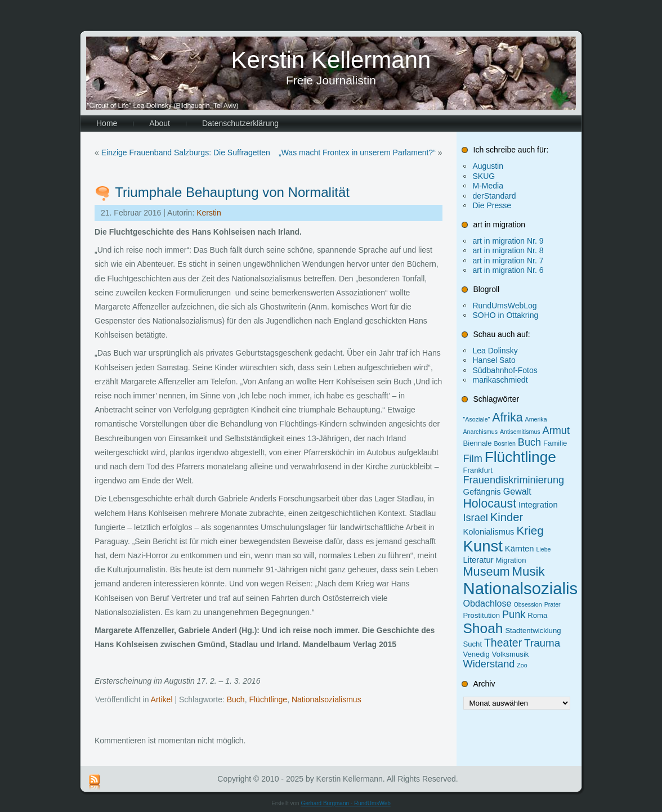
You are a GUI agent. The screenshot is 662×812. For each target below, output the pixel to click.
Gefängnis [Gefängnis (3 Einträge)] (482, 492)
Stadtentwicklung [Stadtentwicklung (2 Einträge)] (533, 631)
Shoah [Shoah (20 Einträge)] (483, 628)
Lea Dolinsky (495, 351)
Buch (236, 699)
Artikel (162, 699)
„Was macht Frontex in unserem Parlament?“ (357, 152)
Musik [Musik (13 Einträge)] (529, 571)
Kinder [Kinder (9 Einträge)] (507, 517)
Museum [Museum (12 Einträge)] (487, 571)
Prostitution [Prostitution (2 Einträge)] (482, 615)
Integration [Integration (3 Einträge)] (538, 505)
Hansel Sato (494, 360)
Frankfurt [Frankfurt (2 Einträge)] (478, 470)
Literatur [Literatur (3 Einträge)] (478, 560)
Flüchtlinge (268, 699)
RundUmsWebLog (505, 306)
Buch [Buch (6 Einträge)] (529, 442)
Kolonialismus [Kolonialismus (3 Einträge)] (489, 532)
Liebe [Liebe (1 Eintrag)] (543, 549)
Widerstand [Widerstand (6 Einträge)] (489, 664)
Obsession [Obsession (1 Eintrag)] (527, 604)
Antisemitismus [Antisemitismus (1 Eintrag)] (520, 432)
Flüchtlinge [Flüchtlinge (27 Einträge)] (520, 457)
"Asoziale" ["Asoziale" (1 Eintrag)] (477, 419)
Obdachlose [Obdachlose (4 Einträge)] (487, 603)
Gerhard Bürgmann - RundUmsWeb (345, 803)
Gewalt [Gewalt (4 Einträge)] (517, 491)
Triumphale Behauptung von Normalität (232, 192)
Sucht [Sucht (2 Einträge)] (473, 644)
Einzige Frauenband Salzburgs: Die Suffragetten (186, 152)
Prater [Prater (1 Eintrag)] (553, 604)
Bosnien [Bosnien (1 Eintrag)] (505, 443)
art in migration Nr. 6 (508, 270)
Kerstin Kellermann (331, 60)
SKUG (484, 176)
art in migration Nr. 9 (508, 241)
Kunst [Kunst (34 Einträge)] (483, 546)
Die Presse (492, 205)
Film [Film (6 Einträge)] (473, 459)
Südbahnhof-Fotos (505, 370)
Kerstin (209, 213)
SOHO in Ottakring (506, 315)
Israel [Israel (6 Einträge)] (476, 518)
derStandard (495, 196)
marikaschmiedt (500, 380)
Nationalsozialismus (326, 699)
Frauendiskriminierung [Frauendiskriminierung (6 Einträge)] (514, 480)
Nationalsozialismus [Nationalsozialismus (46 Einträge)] (536, 588)
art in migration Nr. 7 (508, 261)
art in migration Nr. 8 (508, 250)
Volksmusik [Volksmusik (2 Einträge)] (511, 654)
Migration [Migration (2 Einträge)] (511, 560)
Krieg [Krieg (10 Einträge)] (530, 530)
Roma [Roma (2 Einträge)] (537, 615)
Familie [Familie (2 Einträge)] (555, 443)
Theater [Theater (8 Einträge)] (503, 643)
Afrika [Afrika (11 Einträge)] (507, 418)
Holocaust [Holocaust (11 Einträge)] (490, 504)
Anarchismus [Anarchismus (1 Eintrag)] (481, 432)
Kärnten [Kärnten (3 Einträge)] (520, 549)
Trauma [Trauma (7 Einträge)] (542, 643)
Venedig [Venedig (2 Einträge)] (477, 654)
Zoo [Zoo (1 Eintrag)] (522, 665)
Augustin (488, 166)
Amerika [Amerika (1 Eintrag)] (536, 419)
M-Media (488, 186)
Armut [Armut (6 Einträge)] (556, 430)
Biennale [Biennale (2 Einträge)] (478, 443)
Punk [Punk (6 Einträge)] (514, 614)
